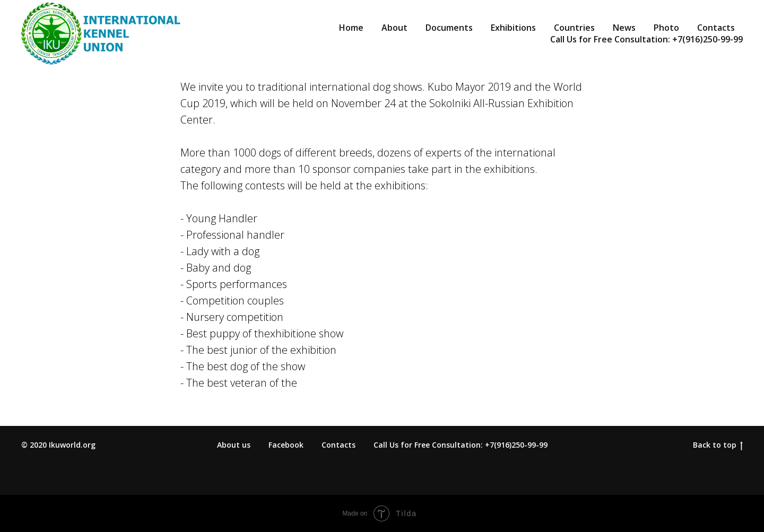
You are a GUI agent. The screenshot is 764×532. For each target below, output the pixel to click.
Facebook (286, 445)
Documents (449, 28)
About (394, 28)
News (624, 28)
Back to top (718, 445)
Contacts (716, 28)
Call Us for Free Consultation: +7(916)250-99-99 (646, 39)
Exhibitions (513, 28)
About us (234, 445)
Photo (666, 28)
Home (351, 28)
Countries (574, 28)
